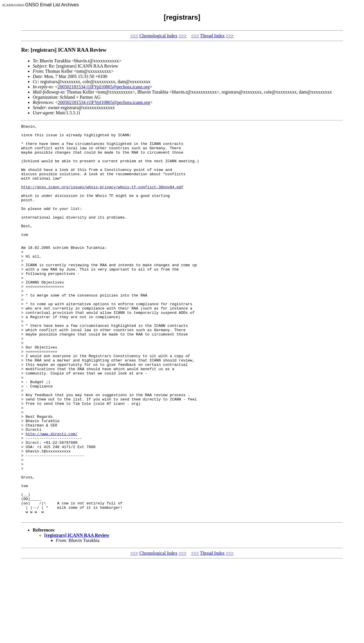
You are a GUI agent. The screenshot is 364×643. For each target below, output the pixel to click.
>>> (183, 36)
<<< (134, 36)
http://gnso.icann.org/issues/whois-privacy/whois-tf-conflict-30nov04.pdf (102, 200)
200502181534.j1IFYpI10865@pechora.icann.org (103, 87)
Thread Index (212, 36)
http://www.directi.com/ (52, 496)
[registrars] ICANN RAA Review (77, 614)
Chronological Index (158, 36)
